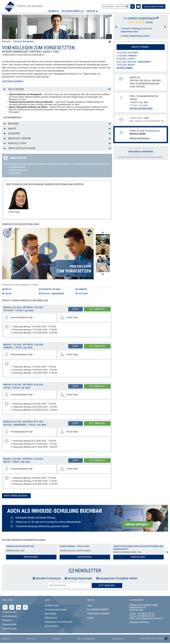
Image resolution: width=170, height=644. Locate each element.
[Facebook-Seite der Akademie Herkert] (5, 607)
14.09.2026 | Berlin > (126, 65)
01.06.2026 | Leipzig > (126, 59)
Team (90, 606)
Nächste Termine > (141, 47)
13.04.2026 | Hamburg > (127, 56)
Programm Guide (9, 624)
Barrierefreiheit (51, 626)
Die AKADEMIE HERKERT (98, 610)
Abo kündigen (51, 614)
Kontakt (91, 618)
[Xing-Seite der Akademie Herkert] (25, 607)
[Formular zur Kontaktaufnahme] (138, 7)
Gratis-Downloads (10, 616)
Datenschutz (31, 639)
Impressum (6, 639)
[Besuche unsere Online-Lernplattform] (154, 7)
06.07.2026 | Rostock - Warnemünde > (134, 62)
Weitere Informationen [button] (141, 108)
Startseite (6, 41)
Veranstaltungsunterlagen (56, 610)
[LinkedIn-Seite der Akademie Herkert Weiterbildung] (19, 607)
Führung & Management (24, 41)
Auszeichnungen (9, 629)
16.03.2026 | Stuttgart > (128, 53)
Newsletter (7, 620)
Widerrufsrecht (51, 618)
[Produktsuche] (116, 7)
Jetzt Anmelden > (107, 585)
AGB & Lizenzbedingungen (86, 639)
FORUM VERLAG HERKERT (98, 614)
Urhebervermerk (117, 639)
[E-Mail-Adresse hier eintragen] (69, 585)
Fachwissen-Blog (9, 612)
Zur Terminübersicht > (13, 117)
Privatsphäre (56, 639)
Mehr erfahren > (31, 557)
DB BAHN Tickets (52, 606)
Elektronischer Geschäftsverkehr (59, 622)
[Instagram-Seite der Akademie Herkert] (12, 607)
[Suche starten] (127, 6)
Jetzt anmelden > (97, 309)
